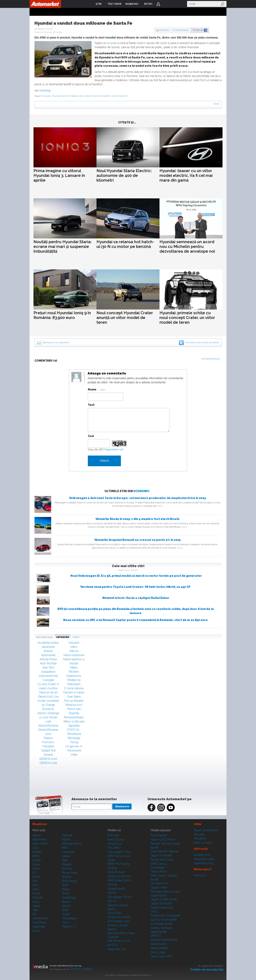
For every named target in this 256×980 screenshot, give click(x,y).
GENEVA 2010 (48, 759)
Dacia (36, 868)
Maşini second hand (206, 830)
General (48, 755)
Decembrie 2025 (204, 859)
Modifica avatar (77, 377)
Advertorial (48, 647)
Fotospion (48, 746)
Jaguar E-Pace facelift (164, 899)
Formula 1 (48, 742)
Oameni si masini (74, 692)
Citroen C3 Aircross (119, 876)
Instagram (161, 807)
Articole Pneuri (48, 659)
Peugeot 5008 (116, 889)
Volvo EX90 (115, 913)
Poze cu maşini (203, 843)
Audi (35, 848)
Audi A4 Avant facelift (164, 920)
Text (91, 405)
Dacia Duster (158, 944)
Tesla (65, 910)
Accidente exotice (48, 643)
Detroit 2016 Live (48, 697)
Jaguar (37, 906)
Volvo (65, 922)
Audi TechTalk (48, 663)
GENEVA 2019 (48, 763)
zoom (86, 71)
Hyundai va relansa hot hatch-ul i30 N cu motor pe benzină (125, 244)
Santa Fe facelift (101, 96)
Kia (34, 914)
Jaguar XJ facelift (161, 855)
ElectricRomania (48, 726)
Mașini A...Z (69, 927)
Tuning (74, 742)
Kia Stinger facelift (161, 924)
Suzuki (66, 906)
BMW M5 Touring (118, 864)
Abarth (37, 835)
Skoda (66, 889)
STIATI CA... (74, 730)
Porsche (67, 868)
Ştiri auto (199, 834)
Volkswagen (69, 918)
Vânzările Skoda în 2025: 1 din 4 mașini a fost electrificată (137, 519)
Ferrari (36, 877)
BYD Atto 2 (114, 848)
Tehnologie (74, 738)
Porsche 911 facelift (119, 917)
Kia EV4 (112, 868)
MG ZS (112, 901)
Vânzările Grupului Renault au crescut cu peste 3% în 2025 (137, 540)
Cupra (36, 864)
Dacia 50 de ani (48, 692)
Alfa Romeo (39, 839)
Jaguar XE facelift (161, 903)
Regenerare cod (114, 449)
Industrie (74, 643)
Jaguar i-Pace (159, 887)
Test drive (200, 838)
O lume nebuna (74, 688)
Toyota (66, 914)
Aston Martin (40, 844)
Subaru (66, 902)
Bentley (37, 852)
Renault (67, 877)
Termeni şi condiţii (81, 969)
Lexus (36, 931)
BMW (36, 856)
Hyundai (111, 43)
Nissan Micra (159, 871)
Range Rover (70, 873)
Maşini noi (40, 824)
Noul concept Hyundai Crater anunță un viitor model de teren (125, 318)
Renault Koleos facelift (164, 940)
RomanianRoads (74, 717)
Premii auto (74, 709)
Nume (92, 389)
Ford (35, 885)
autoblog (45, 90)
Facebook (151, 807)
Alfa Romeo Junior (119, 941)
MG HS (112, 893)
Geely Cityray (116, 839)
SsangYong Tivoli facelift (165, 915)
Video (74, 755)
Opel (65, 860)
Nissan (66, 856)
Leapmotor (39, 927)
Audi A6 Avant (116, 872)
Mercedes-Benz (72, 844)
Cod (91, 436)
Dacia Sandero (159, 948)
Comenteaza (182, 30)
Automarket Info (48, 676)
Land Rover (39, 922)
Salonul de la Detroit (82, 96)
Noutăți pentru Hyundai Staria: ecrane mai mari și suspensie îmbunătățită (63, 247)
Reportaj (74, 713)
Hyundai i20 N (160, 883)
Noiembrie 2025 (204, 863)
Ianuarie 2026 (202, 855)
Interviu (74, 651)
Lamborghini (40, 918)
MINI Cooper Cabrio (119, 880)
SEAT (65, 885)
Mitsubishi (68, 852)
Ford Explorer (159, 835)
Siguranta (74, 726)
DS (34, 873)
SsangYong (69, 897)
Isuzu (36, 902)
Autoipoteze (48, 672)
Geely (36, 889)
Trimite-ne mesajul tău (207, 970)
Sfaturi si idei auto (74, 721)
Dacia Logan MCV (162, 956)
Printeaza (164, 30)
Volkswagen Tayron (120, 897)
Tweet (216, 104)
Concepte (48, 680)
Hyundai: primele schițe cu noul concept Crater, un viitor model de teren (187, 318)
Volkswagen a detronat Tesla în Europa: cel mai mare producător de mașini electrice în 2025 (137, 498)
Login (158, 4)
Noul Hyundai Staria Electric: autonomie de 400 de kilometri (124, 175)
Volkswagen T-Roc (119, 852)
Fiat (35, 881)
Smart (66, 893)
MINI (65, 848)
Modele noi (74, 680)
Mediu (74, 668)
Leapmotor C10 (117, 949)
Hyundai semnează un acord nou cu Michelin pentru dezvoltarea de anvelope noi (187, 247)
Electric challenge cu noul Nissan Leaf (48, 717)
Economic (141, 491)
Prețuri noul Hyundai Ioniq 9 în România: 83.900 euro (62, 315)
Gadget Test (48, 750)
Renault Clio (115, 844)
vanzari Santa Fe (119, 96)
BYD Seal (113, 835)
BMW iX (156, 936)
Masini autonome (74, 655)
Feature (48, 738)
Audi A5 (112, 884)
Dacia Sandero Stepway (165, 851)
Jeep (35, 910)
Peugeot (67, 864)
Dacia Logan (158, 952)
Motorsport (74, 684)
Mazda (66, 839)
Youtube (171, 807)
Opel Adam (74, 697)
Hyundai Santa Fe (61, 96)
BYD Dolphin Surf (118, 921)
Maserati (67, 835)
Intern (74, 647)
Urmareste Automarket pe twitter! (202, 343)
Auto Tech (48, 668)
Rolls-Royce (69, 881)
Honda (36, 893)
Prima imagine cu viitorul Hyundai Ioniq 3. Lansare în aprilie (59, 175)
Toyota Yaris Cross (162, 860)
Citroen (37, 860)
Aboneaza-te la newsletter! (56, 343)
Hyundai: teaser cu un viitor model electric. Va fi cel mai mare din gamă (186, 175)
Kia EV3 (112, 945)
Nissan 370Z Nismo (163, 839)
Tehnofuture (74, 734)
